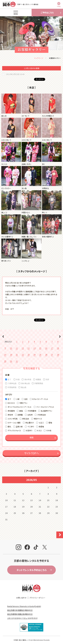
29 (5, 361)
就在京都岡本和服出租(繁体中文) (20, 614)
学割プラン (23, 403)
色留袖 (41, 426)
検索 (32, 437)
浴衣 (26, 399)
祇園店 (38, 379)
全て (9, 379)
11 (17, 348)
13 (29, 348)
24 (34, 355)
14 (34, 348)
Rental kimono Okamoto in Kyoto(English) (24, 606)
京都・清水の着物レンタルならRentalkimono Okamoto (32, 640)
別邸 (47, 379)
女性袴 (30, 415)
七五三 (41, 423)
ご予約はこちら (47, 13)
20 (11, 355)
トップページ (39, 58)
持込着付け (30, 423)
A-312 (39, 430)
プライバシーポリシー (37, 598)
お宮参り (29, 430)
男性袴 (10, 415)
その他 (49, 430)
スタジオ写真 (13, 419)
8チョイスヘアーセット (40, 399)
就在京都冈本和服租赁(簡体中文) (20, 610)
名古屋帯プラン (46, 411)
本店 (18, 379)
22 (23, 355)
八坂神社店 (12, 383)
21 (17, 355)
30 (11, 361)
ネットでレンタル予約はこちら (32, 570)
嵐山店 (24, 387)
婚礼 (9, 426)
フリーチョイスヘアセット (45, 407)
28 (58, 355)
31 (17, 361)
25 (40, 355)
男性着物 (11, 411)
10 (11, 348)
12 (23, 348)
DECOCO (11, 403)
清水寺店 (28, 379)
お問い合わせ (21, 598)
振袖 (21, 411)
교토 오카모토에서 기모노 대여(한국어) (22, 618)
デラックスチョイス (14, 430)
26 (46, 355)
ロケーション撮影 (14, 423)
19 (5, 355)
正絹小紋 (19, 426)
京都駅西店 (39, 383)
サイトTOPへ (32, 453)
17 (52, 348)
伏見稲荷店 (12, 387)
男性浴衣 (26, 419)
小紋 (18, 399)
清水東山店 (25, 383)
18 (58, 348)
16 (46, 348)
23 (29, 355)
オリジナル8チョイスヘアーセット (20, 407)
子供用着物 (32, 411)
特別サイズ (38, 419)
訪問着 (20, 415)
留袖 (50, 423)
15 (40, 348)
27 (52, 355)
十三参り (31, 426)
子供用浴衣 (42, 415)
